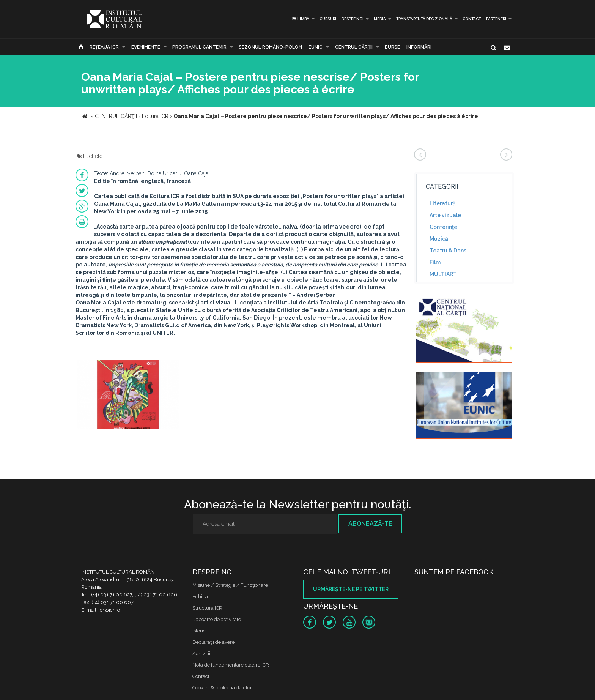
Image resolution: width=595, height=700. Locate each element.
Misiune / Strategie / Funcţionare (230, 585)
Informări (419, 47)
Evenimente (146, 47)
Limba (300, 19)
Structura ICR (207, 608)
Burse (392, 47)
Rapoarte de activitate (217, 619)
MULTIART (443, 274)
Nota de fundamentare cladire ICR (231, 665)
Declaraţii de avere (213, 642)
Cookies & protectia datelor (222, 688)
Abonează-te (370, 524)
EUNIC (316, 47)
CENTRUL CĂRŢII (354, 47)
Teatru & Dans (448, 251)
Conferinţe (443, 227)
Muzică (439, 239)
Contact (472, 19)
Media (380, 19)
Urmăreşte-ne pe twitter (351, 589)
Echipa (200, 597)
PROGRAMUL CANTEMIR (199, 47)
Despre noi (353, 19)
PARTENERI (496, 19)
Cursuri (328, 19)
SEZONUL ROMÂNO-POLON (270, 47)
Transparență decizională (424, 19)
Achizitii (201, 653)
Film (435, 262)
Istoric (199, 631)
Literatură (443, 203)
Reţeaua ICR (104, 47)
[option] (128, 395)
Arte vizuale (445, 215)
